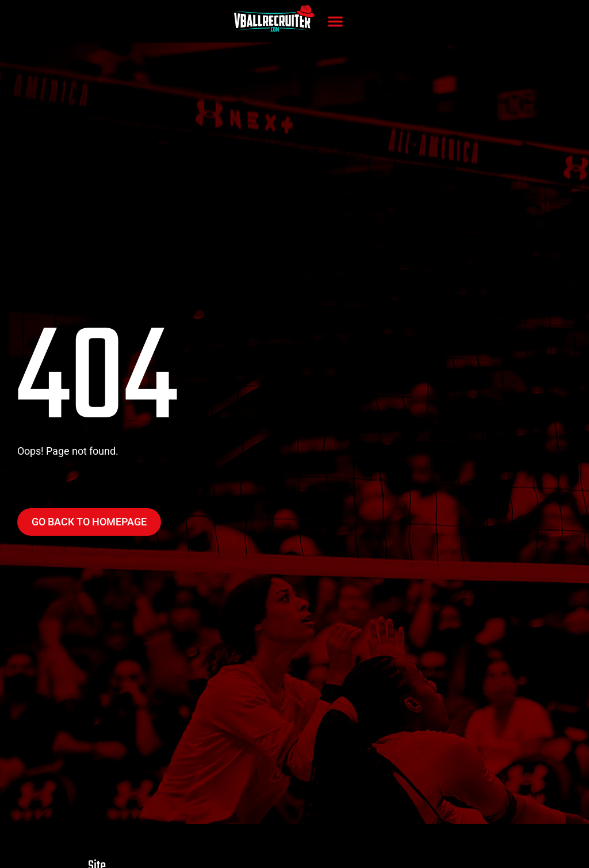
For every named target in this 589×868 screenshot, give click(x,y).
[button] (335, 21)
